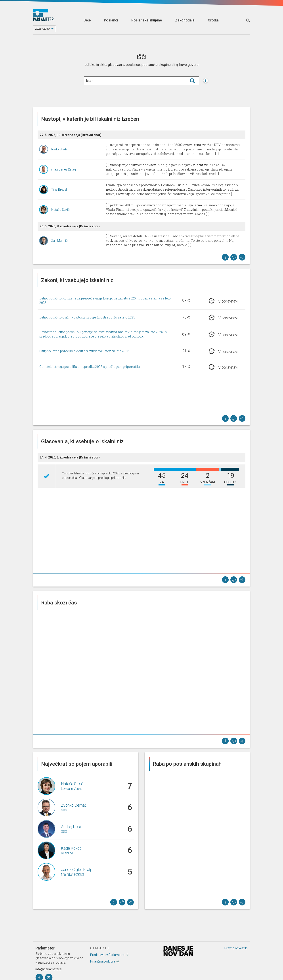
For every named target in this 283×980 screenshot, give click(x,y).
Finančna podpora (103, 961)
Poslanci (111, 20)
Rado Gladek (60, 149)
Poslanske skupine (147, 20)
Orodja (213, 20)
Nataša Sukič (60, 210)
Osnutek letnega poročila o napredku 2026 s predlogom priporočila (90, 367)
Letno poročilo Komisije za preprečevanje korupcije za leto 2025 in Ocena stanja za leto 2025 (105, 300)
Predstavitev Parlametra (107, 955)
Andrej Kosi (71, 827)
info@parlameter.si (49, 969)
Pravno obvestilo (236, 948)
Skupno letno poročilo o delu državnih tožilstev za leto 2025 (84, 351)
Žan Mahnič (59, 241)
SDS (64, 810)
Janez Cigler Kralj (76, 870)
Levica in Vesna (72, 789)
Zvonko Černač (74, 805)
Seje (87, 20)
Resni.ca (67, 853)
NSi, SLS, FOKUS (73, 875)
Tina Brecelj (59, 190)
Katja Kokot (71, 848)
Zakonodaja (185, 20)
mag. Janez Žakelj (64, 169)
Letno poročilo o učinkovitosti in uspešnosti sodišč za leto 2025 (87, 317)
